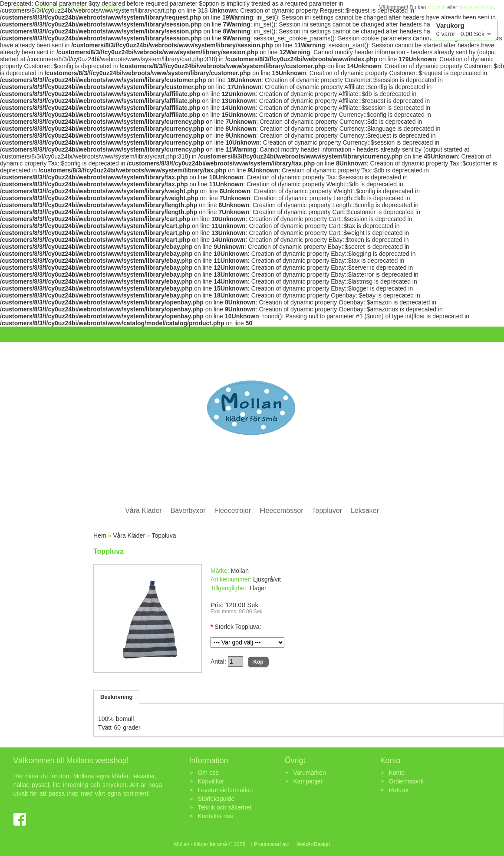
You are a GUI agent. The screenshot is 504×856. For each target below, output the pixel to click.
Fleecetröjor (233, 511)
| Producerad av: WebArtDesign (290, 844)
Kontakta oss (216, 816)
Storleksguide (216, 799)
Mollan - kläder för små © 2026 (210, 844)
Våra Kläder (143, 511)
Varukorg (78, 7)
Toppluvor (327, 511)
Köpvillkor (211, 781)
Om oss (208, 773)
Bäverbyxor (188, 511)
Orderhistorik (406, 781)
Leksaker (365, 511)
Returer (399, 790)
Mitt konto (46, 7)
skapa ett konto (476, 7)
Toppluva (164, 535)
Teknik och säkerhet (225, 807)
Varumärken (310, 773)
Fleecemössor (281, 511)
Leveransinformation (226, 790)
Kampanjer (308, 781)
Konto (397, 773)
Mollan (240, 571)
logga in (437, 7)
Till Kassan (111, 7)
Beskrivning (116, 697)
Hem (18, 7)
